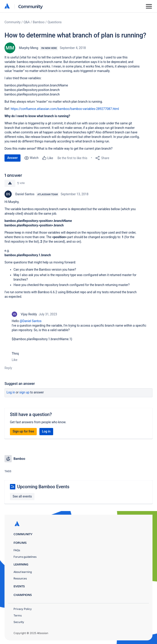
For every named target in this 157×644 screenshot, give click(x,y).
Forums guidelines (25, 557)
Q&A (27, 22)
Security (19, 622)
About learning (23, 572)
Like (15, 360)
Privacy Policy (23, 609)
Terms (18, 615)
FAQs (17, 550)
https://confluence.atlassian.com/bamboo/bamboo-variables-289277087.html (65, 109)
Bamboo (39, 22)
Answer (13, 158)
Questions (55, 22)
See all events (22, 496)
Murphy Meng (29, 48)
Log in (11, 392)
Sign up (24, 392)
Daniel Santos (25, 194)
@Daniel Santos (31, 321)
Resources (20, 578)
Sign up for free (23, 431)
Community (31, 6)
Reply (8, 368)
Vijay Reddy (29, 314)
